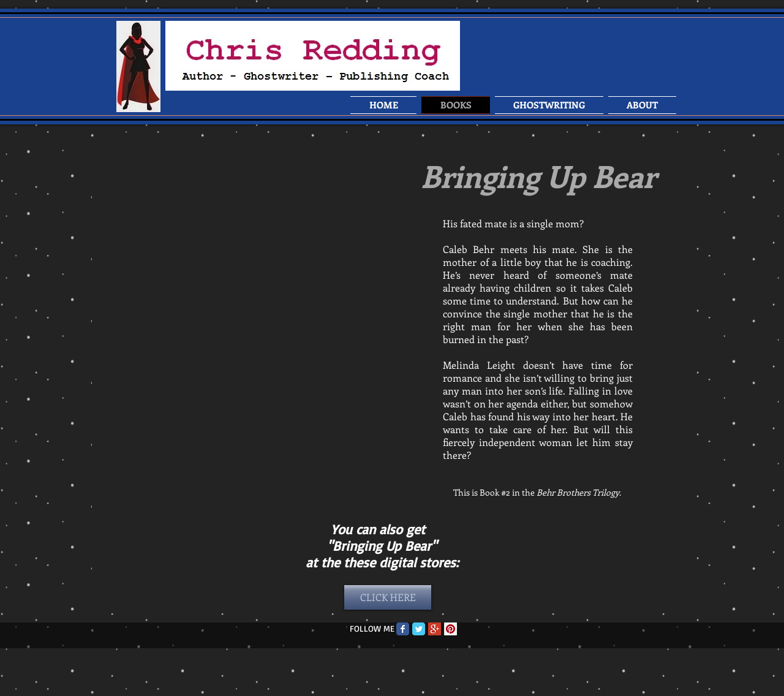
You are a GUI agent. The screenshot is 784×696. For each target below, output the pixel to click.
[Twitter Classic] (419, 629)
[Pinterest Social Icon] (450, 629)
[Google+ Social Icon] (435, 629)
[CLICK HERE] (388, 597)
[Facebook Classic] (403, 629)
